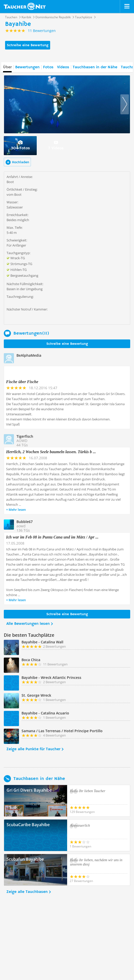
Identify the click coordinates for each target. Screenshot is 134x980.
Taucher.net (25, 6)
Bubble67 (25, 522)
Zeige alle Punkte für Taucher (33, 749)
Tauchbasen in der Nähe (95, 67)
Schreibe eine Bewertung (28, 45)
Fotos (48, 67)
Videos (63, 67)
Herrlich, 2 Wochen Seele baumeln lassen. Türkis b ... (51, 452)
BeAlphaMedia (29, 355)
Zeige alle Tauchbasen (27, 892)
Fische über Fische (22, 382)
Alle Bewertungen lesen (28, 624)
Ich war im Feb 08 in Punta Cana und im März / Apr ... (52, 537)
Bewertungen (27, 67)
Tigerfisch (25, 436)
